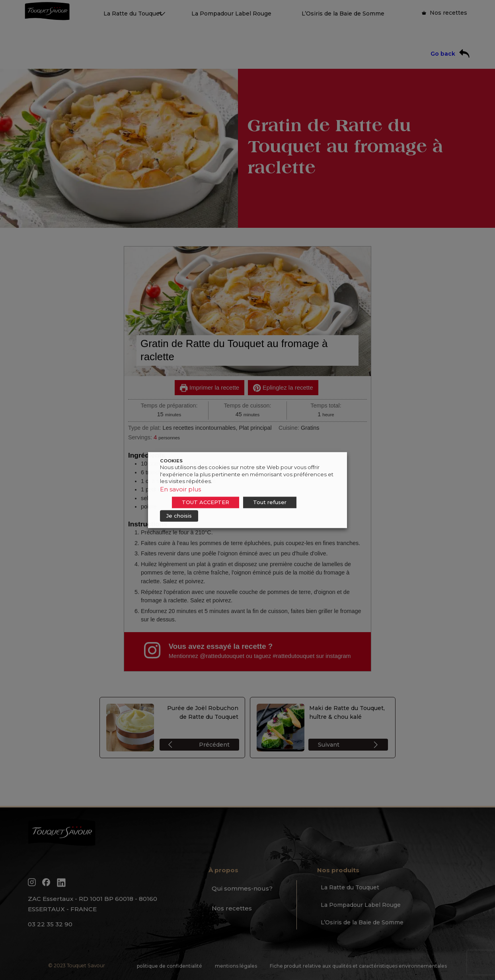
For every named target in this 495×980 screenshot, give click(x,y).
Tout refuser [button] (270, 502)
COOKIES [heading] (171, 461)
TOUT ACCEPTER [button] (206, 502)
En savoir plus (180, 489)
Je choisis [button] (179, 516)
